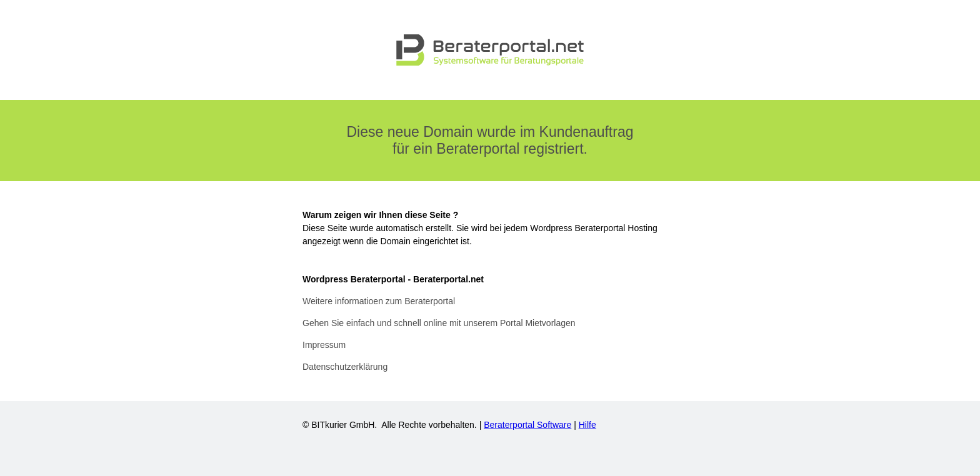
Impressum (324, 345)
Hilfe (587, 425)
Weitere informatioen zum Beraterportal (379, 301)
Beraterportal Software (527, 425)
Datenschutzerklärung (345, 367)
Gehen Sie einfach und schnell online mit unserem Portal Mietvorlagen (439, 323)
